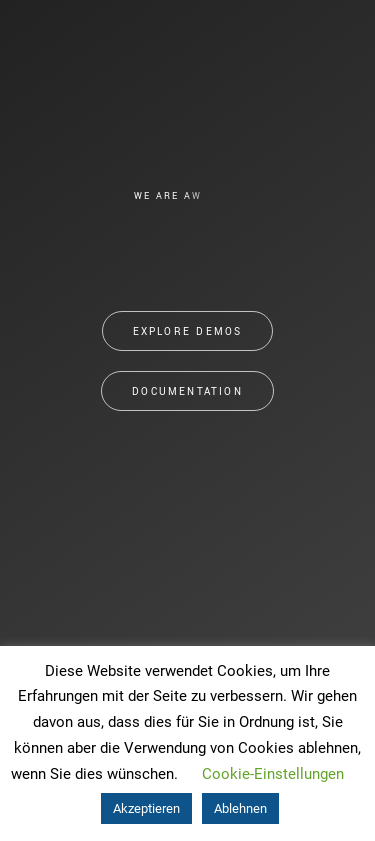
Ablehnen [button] (240, 808)
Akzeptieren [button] (146, 808)
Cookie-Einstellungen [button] (273, 774)
